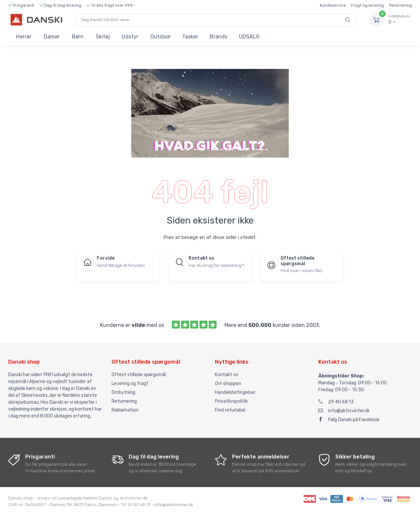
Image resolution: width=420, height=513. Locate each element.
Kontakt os (227, 375)
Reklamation (125, 410)
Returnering (400, 5)
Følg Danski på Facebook (349, 420)
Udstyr (130, 37)
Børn (78, 37)
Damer (52, 37)
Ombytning (123, 392)
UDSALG (249, 37)
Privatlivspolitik (231, 401)
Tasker (190, 37)
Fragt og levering (367, 5)
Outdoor (160, 37)
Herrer (24, 37)
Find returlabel (230, 410)
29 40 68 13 (336, 402)
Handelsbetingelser (235, 392)
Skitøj (103, 37)
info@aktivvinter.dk (344, 411)
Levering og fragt (130, 384)
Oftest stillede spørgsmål (139, 375)
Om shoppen (228, 384)
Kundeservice (333, 5)
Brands (219, 37)
